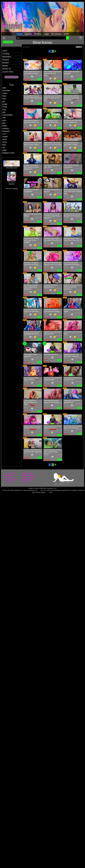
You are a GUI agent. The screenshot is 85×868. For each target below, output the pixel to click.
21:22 (60, 141)
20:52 (40, 163)
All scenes (8, 42)
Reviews (6, 60)
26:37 (40, 94)
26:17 (80, 283)
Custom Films (8, 72)
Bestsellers (7, 57)
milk (4, 118)
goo (4, 101)
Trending (6, 54)
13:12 (80, 261)
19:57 (60, 261)
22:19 (60, 398)
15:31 (80, 141)
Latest (5, 51)
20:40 (80, 118)
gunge (5, 104)
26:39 (60, 212)
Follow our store (11, 77)
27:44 (80, 424)
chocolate (6, 91)
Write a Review (28, 479)
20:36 (60, 283)
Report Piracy (27, 473)
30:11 (80, 212)
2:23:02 (60, 352)
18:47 (80, 330)
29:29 (40, 376)
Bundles (5, 63)
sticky (4, 139)
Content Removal (29, 475)
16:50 (40, 307)
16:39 (40, 283)
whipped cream (8, 153)
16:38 (80, 376)
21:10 (60, 376)
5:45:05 (40, 352)
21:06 (40, 261)
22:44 (60, 188)
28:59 (40, 398)
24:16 (80, 188)
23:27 (80, 94)
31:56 (40, 212)
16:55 (60, 163)
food (4, 99)
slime (4, 134)
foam (4, 96)
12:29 (40, 70)
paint (4, 120)
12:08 (40, 330)
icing (4, 109)
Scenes (28, 34)
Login (46, 34)
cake (4, 88)
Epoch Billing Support (39, 492)
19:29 (60, 70)
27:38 (60, 307)
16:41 (40, 118)
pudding (5, 128)
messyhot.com (11, 168)
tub (3, 147)
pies (4, 123)
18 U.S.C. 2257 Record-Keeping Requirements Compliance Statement (62, 490)
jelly (4, 112)
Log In (51, 492)
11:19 (80, 70)
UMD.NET (9, 477)
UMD (66, 34)
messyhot (11, 184)
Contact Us (9, 481)
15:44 (40, 448)
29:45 (80, 398)
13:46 (60, 330)
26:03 (40, 236)
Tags (11, 85)
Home (19, 34)
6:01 (41, 188)
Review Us (7, 69)
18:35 (60, 118)
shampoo (6, 131)
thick (4, 145)
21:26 (60, 236)
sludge (5, 137)
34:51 (60, 424)
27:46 (60, 94)
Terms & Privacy (11, 479)
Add (40, 79)
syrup (4, 142)
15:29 (80, 352)
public (5, 126)
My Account (10, 475)
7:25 (81, 163)
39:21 (60, 448)
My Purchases (11, 473)
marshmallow (8, 115)
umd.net (15, 189)
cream (5, 93)
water (4, 150)
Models (38, 34)
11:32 (40, 141)
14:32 (80, 307)
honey (5, 107)
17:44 (40, 424)
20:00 (80, 236)
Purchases (56, 34)
